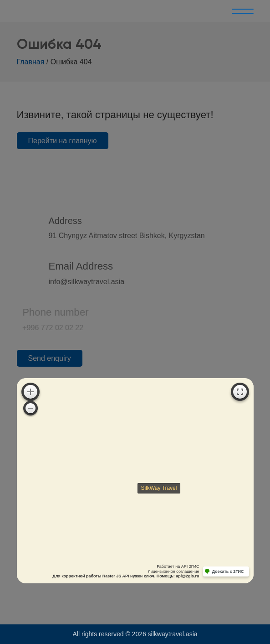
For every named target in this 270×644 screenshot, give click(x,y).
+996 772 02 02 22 (41, 328)
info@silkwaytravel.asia (87, 282)
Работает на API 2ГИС (178, 566)
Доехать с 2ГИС (228, 571)
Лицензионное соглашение (174, 571)
